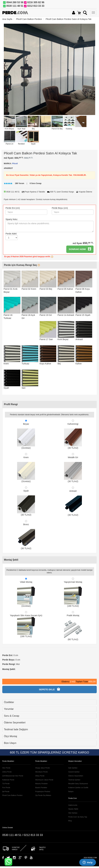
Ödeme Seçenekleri (15, 723)
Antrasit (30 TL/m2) (73, 501)
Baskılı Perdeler (41, 788)
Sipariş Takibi (73, 809)
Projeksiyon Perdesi (43, 791)
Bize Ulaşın (10, 743)
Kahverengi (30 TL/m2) (73, 434)
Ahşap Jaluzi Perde (43, 768)
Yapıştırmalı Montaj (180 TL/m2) (73, 592)
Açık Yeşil (21, 129)
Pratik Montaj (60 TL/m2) (73, 626)
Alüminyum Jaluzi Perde (44, 780)
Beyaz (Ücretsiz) (26, 434)
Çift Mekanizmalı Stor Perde (13, 776)
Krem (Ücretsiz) (26, 468)
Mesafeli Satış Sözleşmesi (78, 784)
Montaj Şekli (11, 560)
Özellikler (9, 702)
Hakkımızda (73, 805)
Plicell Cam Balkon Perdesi (29, 19)
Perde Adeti (11, 234)
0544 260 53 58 (15, 2)
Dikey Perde (40, 776)
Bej (33, 129)
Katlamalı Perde (8, 780)
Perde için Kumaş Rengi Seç (22, 265)
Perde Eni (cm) (13, 208)
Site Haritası (73, 813)
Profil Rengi (11, 404)
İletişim (71, 791)
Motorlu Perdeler (41, 784)
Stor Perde (6, 768)
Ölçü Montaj (10, 736)
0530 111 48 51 (15, 6)
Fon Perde (6, 788)
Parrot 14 (9, 144)
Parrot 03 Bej (57, 129)
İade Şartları (73, 768)
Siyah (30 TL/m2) (26, 501)
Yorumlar (9, 709)
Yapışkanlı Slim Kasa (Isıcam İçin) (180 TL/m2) (26, 624)
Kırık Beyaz (9, 129)
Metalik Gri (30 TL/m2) (73, 468)
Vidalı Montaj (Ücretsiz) (26, 592)
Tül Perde (6, 784)
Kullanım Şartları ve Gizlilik (78, 788)
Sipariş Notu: (12, 219)
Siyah (33, 144)
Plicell (15, 164)
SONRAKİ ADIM (80, 249)
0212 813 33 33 (36, 6)
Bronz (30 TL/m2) (26, 535)
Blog (70, 821)
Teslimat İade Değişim (16, 729)
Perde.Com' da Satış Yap (78, 817)
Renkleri (21, 144)
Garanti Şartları (74, 772)
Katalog (69, 129)
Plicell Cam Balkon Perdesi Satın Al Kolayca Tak (69, 19)
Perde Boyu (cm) (60, 208)
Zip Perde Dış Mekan (43, 795)
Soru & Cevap (12, 716)
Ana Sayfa (7, 19)
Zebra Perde (7, 772)
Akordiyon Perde (41, 772)
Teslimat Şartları (74, 780)
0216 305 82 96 (36, 2)
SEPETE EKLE (50, 689)
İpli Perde (6, 791)
